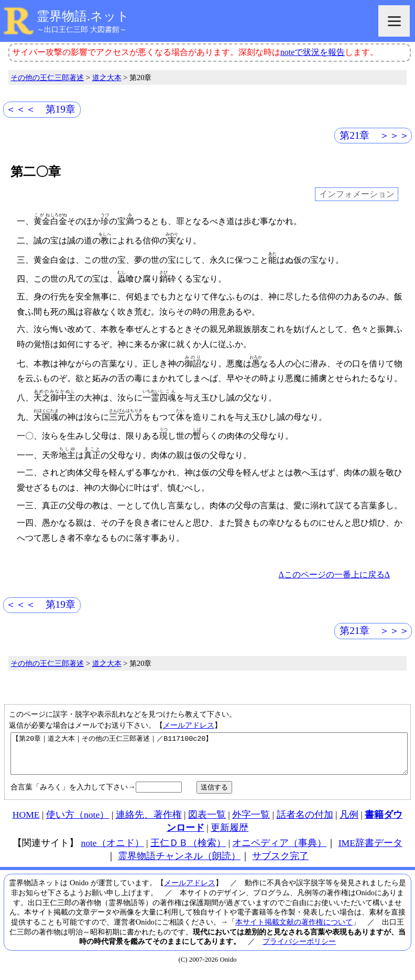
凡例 (349, 822)
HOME (26, 822)
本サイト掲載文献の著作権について (294, 930)
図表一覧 (207, 822)
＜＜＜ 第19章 (41, 109)
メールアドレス (189, 725)
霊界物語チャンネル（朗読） (179, 864)
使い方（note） (78, 822)
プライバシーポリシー (299, 949)
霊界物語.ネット (83, 16)
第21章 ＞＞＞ (374, 135)
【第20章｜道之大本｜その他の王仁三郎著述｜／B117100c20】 (209, 758)
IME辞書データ (370, 851)
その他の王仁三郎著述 (47, 77)
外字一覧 (251, 822)
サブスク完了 (280, 864)
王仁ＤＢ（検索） (188, 851)
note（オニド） (112, 851)
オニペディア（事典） (279, 851)
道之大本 (107, 77)
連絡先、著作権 (149, 822)
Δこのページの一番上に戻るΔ (334, 575)
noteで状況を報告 (313, 52)
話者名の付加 (305, 822)
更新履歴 (230, 836)
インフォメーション (357, 194)
